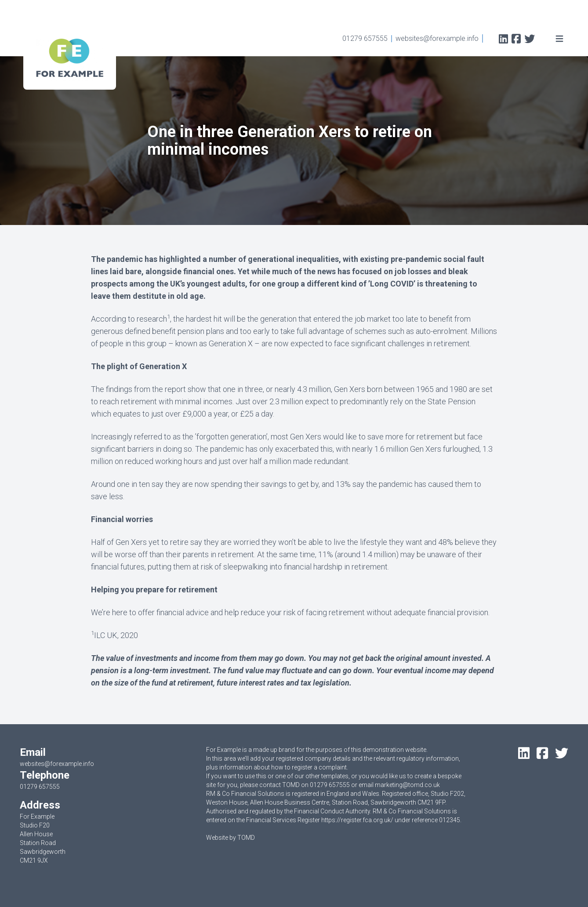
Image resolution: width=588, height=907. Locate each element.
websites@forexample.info (437, 38)
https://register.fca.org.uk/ (357, 820)
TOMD (246, 838)
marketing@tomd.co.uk (407, 785)
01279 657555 (365, 38)
